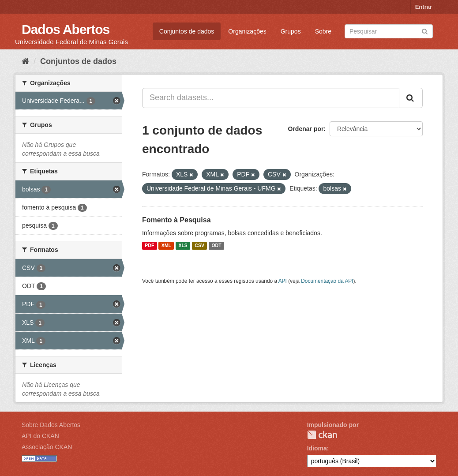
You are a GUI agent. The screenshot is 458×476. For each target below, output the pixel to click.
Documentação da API (327, 281)
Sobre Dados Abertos (51, 425)
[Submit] (425, 31)
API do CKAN (40, 436)
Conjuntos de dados (187, 31)
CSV (199, 246)
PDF (149, 246)
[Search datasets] (389, 31)
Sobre (323, 31)
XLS (183, 246)
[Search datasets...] (271, 98)
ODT (216, 246)
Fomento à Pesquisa (176, 220)
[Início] (25, 61)
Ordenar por (306, 129)
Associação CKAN (47, 447)
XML (166, 246)
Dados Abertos (66, 29)
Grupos (291, 31)
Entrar (424, 7)
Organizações (247, 31)
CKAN (322, 435)
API (283, 281)
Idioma (317, 448)
